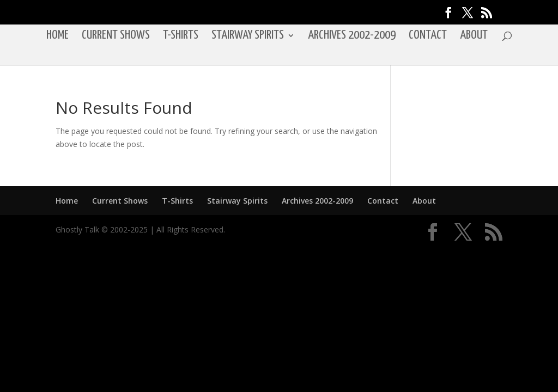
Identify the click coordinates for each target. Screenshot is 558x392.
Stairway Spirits (248, 36)
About (474, 36)
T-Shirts (181, 36)
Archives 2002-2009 (352, 36)
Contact (428, 36)
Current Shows (116, 36)
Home (57, 36)
